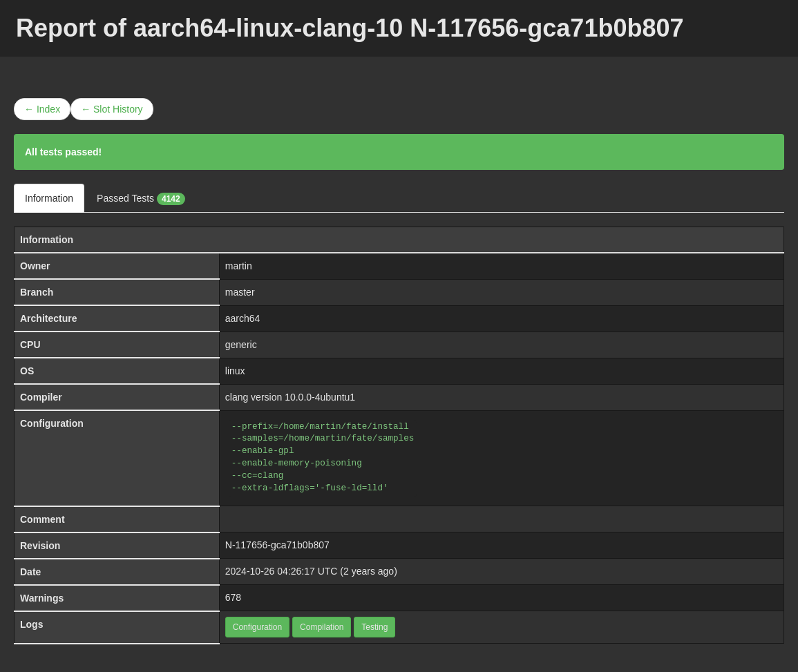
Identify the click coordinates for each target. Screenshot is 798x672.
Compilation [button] (322, 627)
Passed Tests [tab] (141, 199)
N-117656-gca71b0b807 (277, 545)
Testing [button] (374, 627)
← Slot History (112, 109)
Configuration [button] (257, 627)
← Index (42, 109)
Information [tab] (49, 198)
